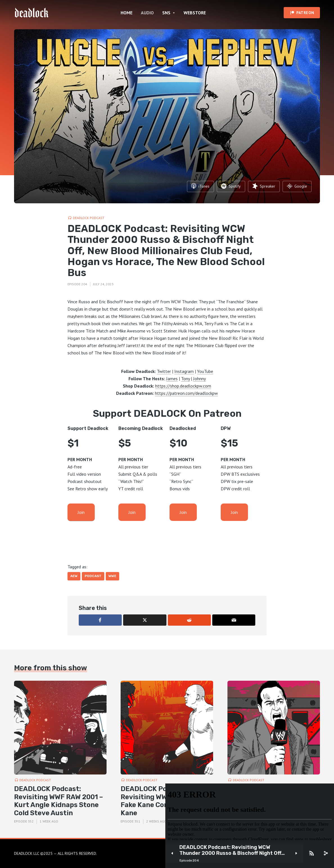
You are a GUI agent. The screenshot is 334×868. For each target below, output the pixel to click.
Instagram (184, 371)
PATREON (305, 13)
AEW (74, 576)
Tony (185, 379)
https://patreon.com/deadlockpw (186, 393)
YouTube (205, 371)
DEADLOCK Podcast (89, 218)
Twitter (164, 371)
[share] (326, 853)
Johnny (199, 379)
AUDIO (147, 13)
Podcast (93, 576)
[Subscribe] (312, 853)
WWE (112, 576)
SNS (166, 13)
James (172, 379)
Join (81, 512)
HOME (127, 13)
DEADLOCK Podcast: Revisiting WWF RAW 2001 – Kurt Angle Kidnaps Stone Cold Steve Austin (58, 801)
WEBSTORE (195, 13)
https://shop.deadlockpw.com (183, 386)
